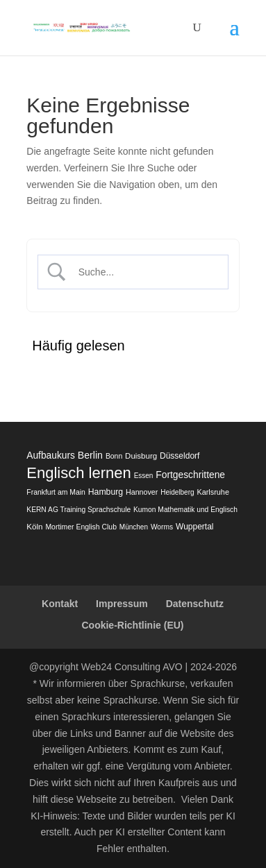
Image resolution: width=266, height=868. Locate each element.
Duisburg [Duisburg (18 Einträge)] (141, 456)
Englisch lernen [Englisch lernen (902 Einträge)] (78, 473)
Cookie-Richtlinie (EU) (132, 625)
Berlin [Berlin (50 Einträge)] (90, 455)
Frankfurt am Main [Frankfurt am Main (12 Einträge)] (56, 492)
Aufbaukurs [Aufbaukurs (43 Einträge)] (51, 456)
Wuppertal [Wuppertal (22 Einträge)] (194, 527)
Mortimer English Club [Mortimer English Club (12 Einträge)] (81, 527)
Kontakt (60, 604)
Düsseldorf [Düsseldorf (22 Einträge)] (180, 456)
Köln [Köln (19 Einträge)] (34, 526)
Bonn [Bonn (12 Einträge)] (114, 456)
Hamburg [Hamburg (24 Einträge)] (106, 492)
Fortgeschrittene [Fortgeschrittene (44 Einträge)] (190, 475)
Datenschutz (195, 604)
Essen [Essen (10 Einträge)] (144, 476)
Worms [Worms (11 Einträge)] (162, 527)
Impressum (122, 604)
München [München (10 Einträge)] (134, 527)
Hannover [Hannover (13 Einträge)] (142, 492)
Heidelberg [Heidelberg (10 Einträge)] (177, 492)
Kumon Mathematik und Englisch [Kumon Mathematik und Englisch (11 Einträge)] (185, 510)
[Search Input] (144, 272)
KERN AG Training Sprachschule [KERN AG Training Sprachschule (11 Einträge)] (78, 510)
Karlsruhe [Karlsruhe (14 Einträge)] (213, 492)
